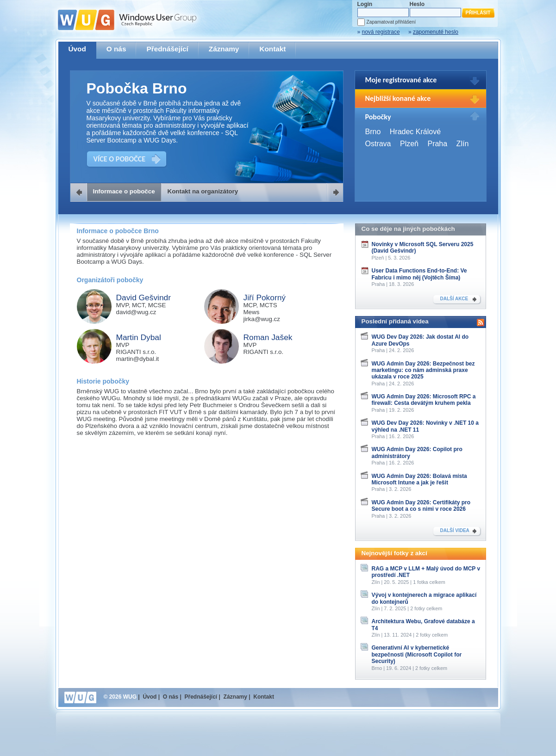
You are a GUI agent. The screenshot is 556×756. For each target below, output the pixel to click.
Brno (373, 132)
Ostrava (378, 144)
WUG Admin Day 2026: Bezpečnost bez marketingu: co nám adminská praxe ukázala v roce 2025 (423, 370)
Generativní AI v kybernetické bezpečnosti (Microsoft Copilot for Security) (417, 654)
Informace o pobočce (124, 191)
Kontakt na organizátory (203, 191)
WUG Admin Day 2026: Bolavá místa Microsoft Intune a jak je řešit (419, 479)
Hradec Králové (415, 132)
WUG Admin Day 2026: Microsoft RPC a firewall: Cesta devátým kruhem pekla (424, 400)
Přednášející (167, 49)
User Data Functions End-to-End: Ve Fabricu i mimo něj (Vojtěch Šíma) (419, 274)
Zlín (463, 144)
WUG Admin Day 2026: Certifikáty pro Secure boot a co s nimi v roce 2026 (421, 506)
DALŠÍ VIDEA (455, 530)
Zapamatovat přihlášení (391, 22)
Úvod (77, 49)
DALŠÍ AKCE (454, 299)
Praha (437, 144)
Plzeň (409, 144)
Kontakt (272, 49)
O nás (116, 49)
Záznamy (224, 49)
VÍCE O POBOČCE (120, 159)
